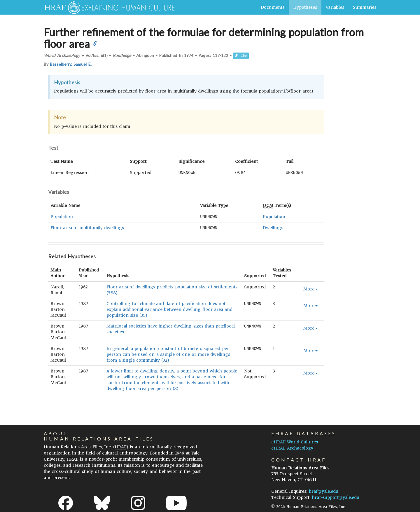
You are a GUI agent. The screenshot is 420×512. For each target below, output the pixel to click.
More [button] (310, 288)
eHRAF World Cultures (295, 441)
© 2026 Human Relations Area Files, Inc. (308, 506)
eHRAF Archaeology (292, 447)
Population (62, 216)
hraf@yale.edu (324, 490)
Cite (241, 56)
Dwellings (273, 227)
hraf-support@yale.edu (336, 497)
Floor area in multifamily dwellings (87, 227)
